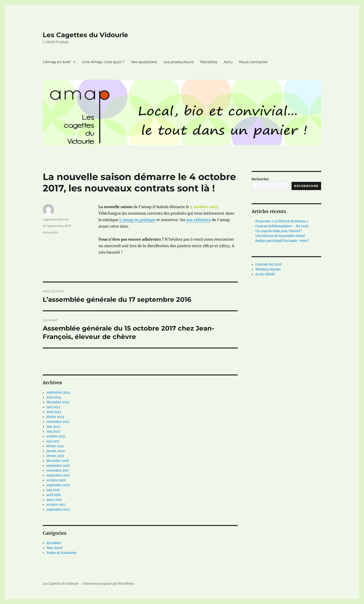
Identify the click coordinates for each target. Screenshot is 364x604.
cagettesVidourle (56, 219)
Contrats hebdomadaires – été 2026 (282, 226)
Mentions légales (268, 269)
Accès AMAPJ (265, 274)
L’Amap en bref (57, 62)
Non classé (54, 548)
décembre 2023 (58, 402)
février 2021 (55, 446)
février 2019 (55, 456)
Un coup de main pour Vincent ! (279, 231)
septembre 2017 (58, 475)
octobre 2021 (56, 436)
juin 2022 (53, 427)
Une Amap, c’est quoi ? (103, 62)
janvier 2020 (56, 451)
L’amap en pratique (137, 220)
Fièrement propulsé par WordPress (109, 584)
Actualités (50, 232)
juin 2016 (53, 490)
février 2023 (55, 417)
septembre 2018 (58, 466)
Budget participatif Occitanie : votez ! (282, 241)
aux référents (198, 220)
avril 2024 (54, 397)
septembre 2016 (58, 485)
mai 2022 (53, 432)
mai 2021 (53, 441)
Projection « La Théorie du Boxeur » (282, 221)
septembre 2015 (58, 510)
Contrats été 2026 (268, 264)
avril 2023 (54, 412)
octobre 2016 (56, 480)
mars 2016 (54, 500)
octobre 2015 (56, 505)
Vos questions (144, 62)
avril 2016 (54, 495)
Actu (228, 62)
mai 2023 (53, 407)
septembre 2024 (58, 392)
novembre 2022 (58, 422)
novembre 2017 (58, 471)
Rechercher (260, 179)
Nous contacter (253, 62)
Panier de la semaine (62, 553)
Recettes (209, 62)
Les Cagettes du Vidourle (85, 35)
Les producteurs (179, 62)
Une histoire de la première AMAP (280, 236)
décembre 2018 (58, 461)
